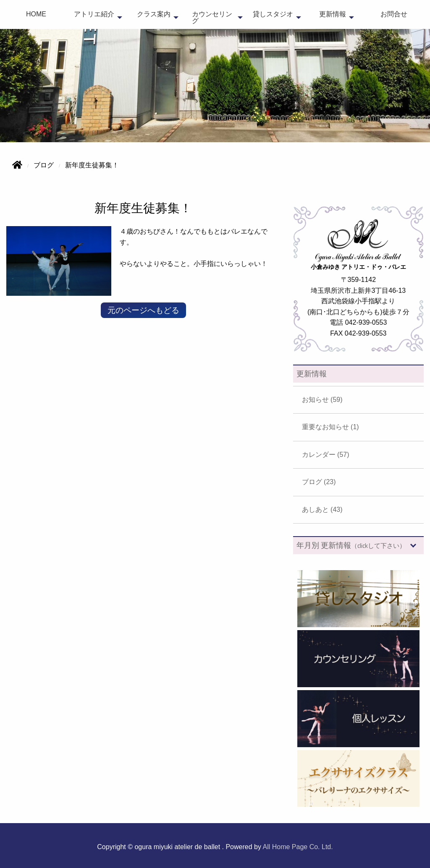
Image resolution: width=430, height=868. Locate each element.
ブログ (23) (319, 482)
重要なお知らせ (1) (330, 427)
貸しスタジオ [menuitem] (273, 14)
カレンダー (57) (326, 455)
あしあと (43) (322, 510)
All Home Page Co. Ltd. (298, 847)
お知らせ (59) (322, 400)
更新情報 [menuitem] (333, 14)
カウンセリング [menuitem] (212, 17)
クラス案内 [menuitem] (154, 14)
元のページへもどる (143, 310)
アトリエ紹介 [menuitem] (94, 14)
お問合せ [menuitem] (394, 14)
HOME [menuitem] (36, 14)
